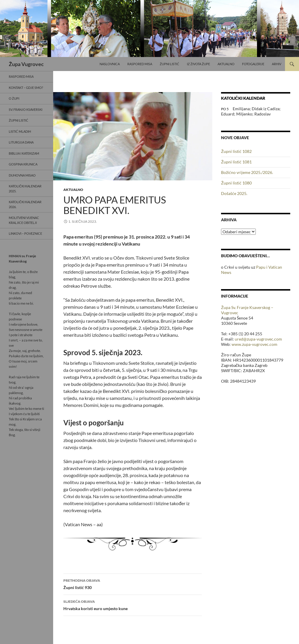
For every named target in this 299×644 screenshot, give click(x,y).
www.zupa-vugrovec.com (254, 344)
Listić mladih (20, 131)
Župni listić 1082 (236, 151)
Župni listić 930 (133, 583)
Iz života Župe (198, 64)
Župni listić (170, 64)
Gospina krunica (23, 164)
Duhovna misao (22, 175)
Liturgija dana (21, 142)
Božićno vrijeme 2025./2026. (247, 172)
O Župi (14, 98)
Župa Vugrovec (26, 64)
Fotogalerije (253, 64)
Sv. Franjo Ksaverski (26, 109)
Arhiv (277, 64)
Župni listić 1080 (236, 183)
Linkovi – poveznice (25, 233)
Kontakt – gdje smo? (26, 88)
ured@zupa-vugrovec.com (258, 339)
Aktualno (226, 64)
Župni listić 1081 (236, 162)
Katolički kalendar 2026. (25, 204)
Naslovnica (110, 64)
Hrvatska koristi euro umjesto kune (133, 605)
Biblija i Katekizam (24, 153)
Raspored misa (140, 64)
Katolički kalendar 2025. (25, 189)
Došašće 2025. (234, 193)
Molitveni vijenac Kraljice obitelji (24, 220)
